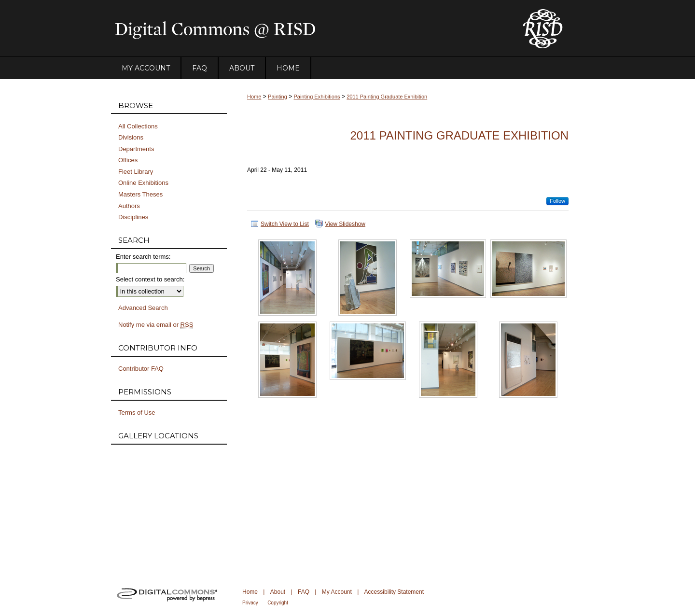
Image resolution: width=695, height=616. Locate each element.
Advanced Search (143, 308)
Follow (557, 201)
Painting (278, 97)
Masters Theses (140, 194)
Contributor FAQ (141, 369)
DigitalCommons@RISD (309, 28)
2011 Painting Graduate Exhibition (387, 97)
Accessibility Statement (394, 592)
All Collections (138, 126)
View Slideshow (345, 224)
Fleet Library (136, 172)
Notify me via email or (156, 325)
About (278, 592)
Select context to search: (150, 279)
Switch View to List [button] (285, 224)
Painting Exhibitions (317, 97)
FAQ (304, 592)
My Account (337, 592)
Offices (128, 160)
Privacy (250, 603)
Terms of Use (137, 413)
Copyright (278, 603)
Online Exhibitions (143, 183)
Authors (129, 206)
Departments (136, 149)
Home (254, 97)
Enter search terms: (143, 257)
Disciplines (133, 217)
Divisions (131, 137)
